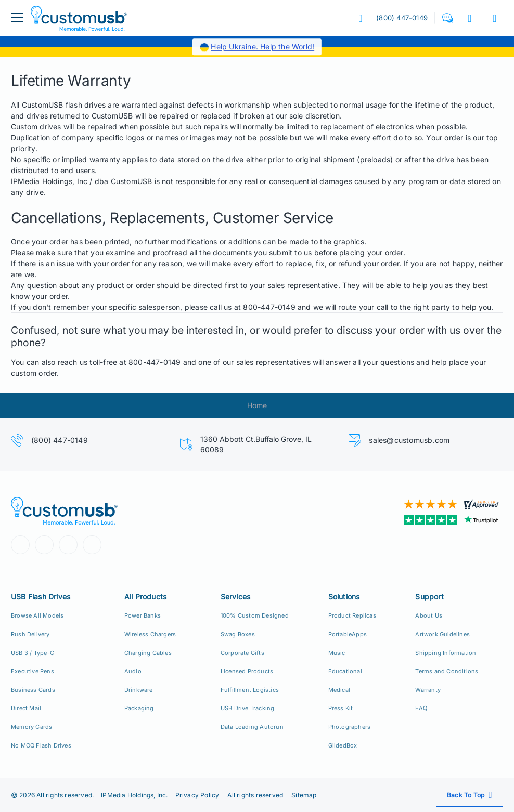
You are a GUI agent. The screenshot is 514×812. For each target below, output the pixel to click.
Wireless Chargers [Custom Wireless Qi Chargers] (150, 634)
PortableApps (348, 634)
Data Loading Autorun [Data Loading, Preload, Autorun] (252, 727)
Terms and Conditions (447, 671)
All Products (145, 597)
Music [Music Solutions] (337, 653)
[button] (448, 18)
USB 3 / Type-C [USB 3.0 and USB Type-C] (33, 653)
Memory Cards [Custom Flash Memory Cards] (31, 727)
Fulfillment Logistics (250, 690)
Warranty (428, 690)
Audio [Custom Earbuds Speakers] (133, 671)
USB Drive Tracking (248, 708)
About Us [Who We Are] (429, 615)
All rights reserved (255, 795)
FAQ (421, 708)
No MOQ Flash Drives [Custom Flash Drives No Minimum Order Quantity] (41, 745)
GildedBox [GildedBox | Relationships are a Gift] (343, 745)
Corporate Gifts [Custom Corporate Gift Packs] (242, 653)
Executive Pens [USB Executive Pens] (33, 671)
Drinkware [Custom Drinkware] (139, 690)
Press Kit (341, 708)
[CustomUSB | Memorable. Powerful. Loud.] (130, 511)
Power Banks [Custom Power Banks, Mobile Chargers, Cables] (143, 615)
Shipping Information (446, 653)
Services (236, 597)
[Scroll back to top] (470, 795)
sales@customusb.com (409, 440)
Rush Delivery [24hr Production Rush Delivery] (30, 634)
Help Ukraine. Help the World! (262, 47)
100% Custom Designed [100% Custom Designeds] (255, 615)
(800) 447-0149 (60, 440)
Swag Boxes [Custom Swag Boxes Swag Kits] (238, 634)
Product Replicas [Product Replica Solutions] (352, 615)
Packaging (139, 708)
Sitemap (304, 795)
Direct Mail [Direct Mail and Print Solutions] (26, 708)
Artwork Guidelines (442, 634)
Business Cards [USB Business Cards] (33, 690)
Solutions (344, 597)
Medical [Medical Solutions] (339, 690)
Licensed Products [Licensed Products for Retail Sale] (247, 671)
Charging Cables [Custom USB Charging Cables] (148, 653)
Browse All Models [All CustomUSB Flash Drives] (37, 615)
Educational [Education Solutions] (345, 671)
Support (429, 597)
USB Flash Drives (41, 597)
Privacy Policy (197, 795)
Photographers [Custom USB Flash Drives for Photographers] (350, 727)
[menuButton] (17, 18)
